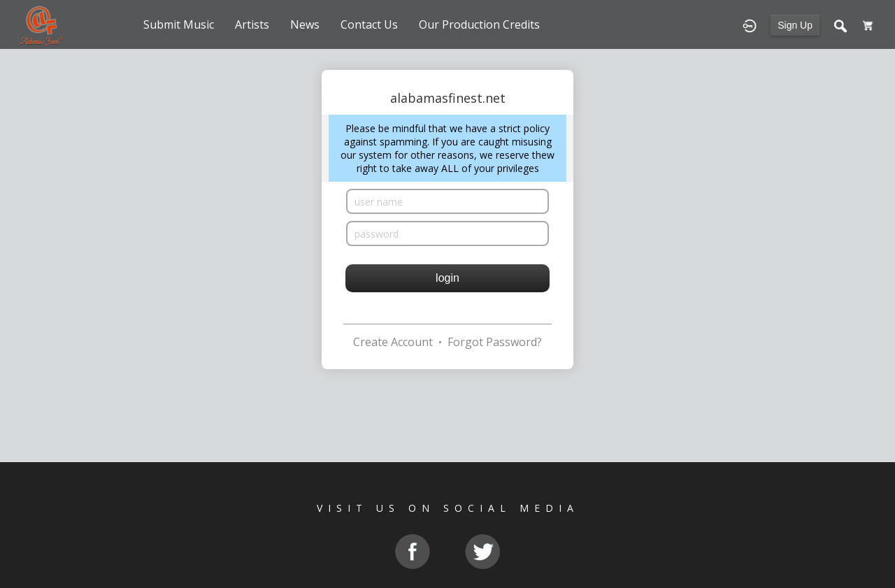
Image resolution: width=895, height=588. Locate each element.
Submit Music (179, 24)
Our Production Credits (479, 24)
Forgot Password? (495, 342)
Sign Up (795, 25)
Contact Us (369, 24)
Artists (252, 24)
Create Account (393, 342)
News (305, 24)
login (447, 278)
